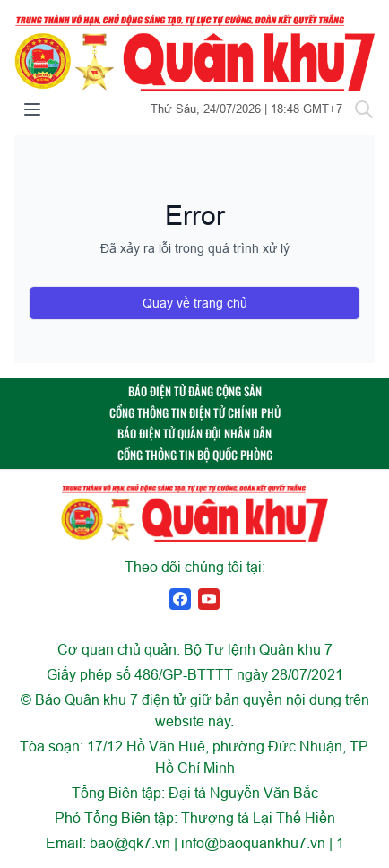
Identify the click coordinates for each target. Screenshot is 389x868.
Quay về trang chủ (195, 303)
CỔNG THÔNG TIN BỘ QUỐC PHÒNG (195, 455)
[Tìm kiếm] (364, 109)
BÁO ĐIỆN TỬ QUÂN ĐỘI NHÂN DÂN (194, 434)
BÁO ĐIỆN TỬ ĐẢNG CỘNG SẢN (195, 391)
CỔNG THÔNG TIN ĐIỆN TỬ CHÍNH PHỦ (195, 413)
